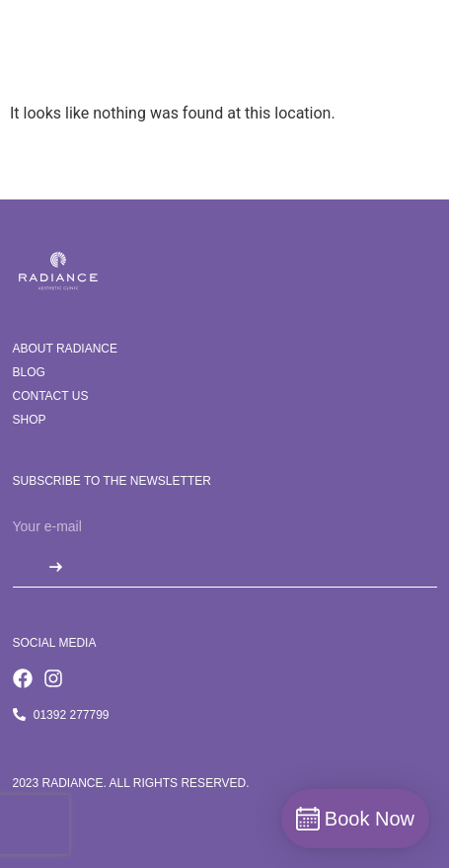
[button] (407, 57)
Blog (29, 372)
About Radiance (65, 349)
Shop (30, 420)
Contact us (51, 396)
